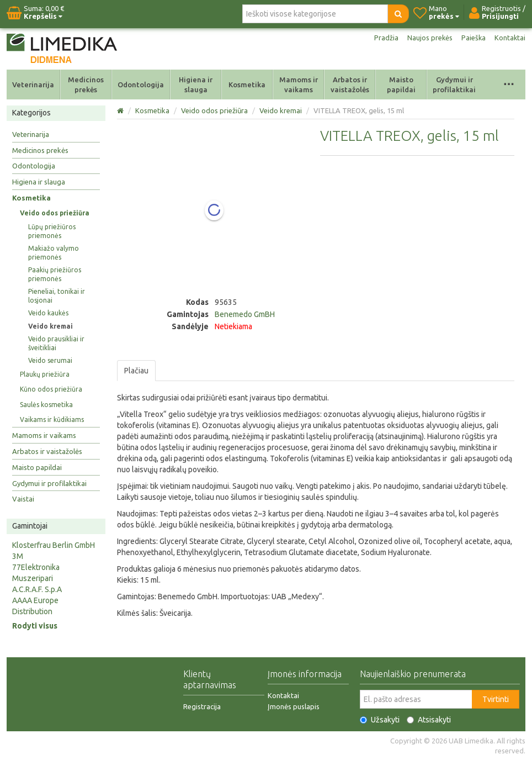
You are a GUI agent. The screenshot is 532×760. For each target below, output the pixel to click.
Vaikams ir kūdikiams (52, 419)
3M (18, 556)
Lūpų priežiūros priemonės (52, 231)
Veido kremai (50, 326)
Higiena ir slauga (196, 85)
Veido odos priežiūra (55, 213)
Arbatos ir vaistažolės (350, 85)
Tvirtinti (496, 699)
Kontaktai (509, 38)
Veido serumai (50, 360)
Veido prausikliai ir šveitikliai (56, 343)
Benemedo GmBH (245, 314)
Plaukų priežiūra (45, 374)
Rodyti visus (35, 626)
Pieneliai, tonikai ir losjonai (57, 296)
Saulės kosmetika (46, 405)
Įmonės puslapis (294, 706)
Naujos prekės (426, 38)
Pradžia (381, 38)
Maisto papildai (401, 85)
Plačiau (136, 371)
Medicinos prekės (86, 85)
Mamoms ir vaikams (299, 85)
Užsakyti (380, 720)
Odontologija (141, 85)
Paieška (472, 38)
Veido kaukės (48, 313)
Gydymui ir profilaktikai (454, 85)
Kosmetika (247, 85)
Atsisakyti (429, 720)
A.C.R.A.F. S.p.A (37, 589)
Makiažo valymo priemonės (54, 253)
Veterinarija (33, 85)
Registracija (202, 706)
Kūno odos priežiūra (51, 389)
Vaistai (23, 499)
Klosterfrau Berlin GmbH (54, 545)
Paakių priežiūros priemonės (55, 274)
